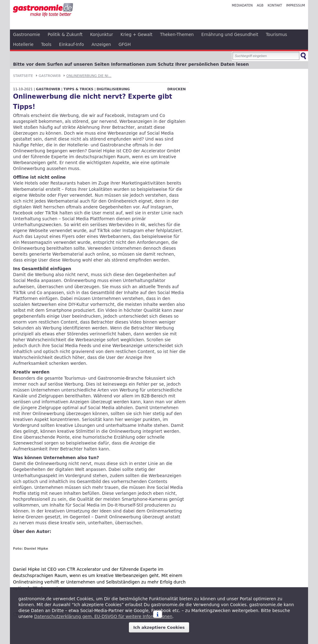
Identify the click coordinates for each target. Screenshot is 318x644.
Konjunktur (102, 34)
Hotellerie (23, 44)
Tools (46, 44)
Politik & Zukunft (65, 34)
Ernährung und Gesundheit (230, 34)
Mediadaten (242, 5)
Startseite (23, 76)
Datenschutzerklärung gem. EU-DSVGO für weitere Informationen (103, 616)
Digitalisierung (113, 89)
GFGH (125, 44)
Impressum (295, 5)
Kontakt (275, 5)
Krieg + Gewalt (136, 34)
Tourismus (276, 34)
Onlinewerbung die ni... (89, 76)
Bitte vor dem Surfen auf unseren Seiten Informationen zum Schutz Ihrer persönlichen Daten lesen (131, 64)
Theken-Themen (177, 34)
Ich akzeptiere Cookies (159, 627)
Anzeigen (101, 44)
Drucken (177, 89)
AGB (260, 5)
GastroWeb (50, 76)
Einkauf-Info (71, 44)
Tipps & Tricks (78, 89)
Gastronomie (27, 34)
